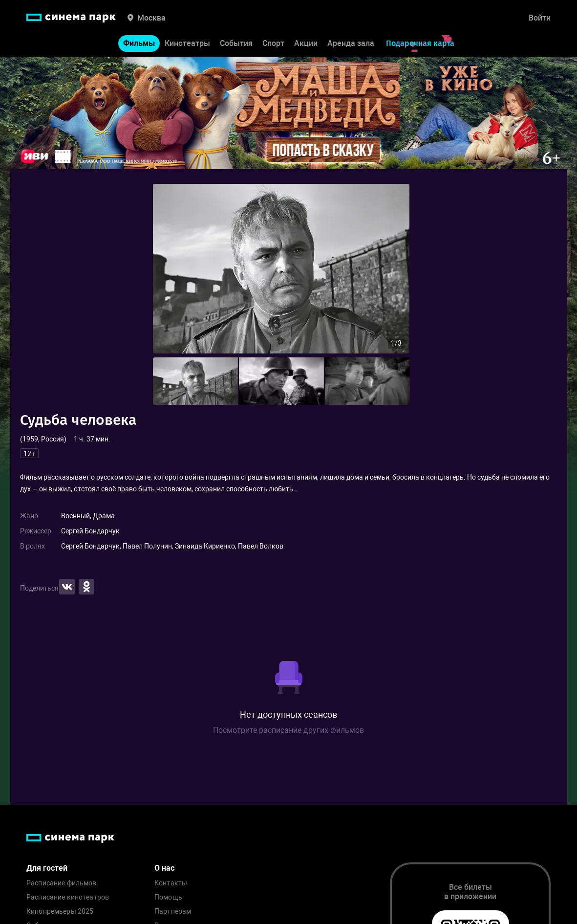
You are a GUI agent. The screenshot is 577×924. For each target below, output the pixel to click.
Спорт (273, 43)
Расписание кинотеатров (68, 897)
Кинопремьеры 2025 (60, 912)
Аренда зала (351, 43)
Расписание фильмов (62, 883)
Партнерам (173, 912)
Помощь (168, 897)
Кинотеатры (187, 43)
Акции (306, 43)
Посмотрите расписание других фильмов (288, 730)
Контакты (171, 883)
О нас (164, 868)
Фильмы (139, 43)
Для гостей (47, 868)
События (236, 43)
